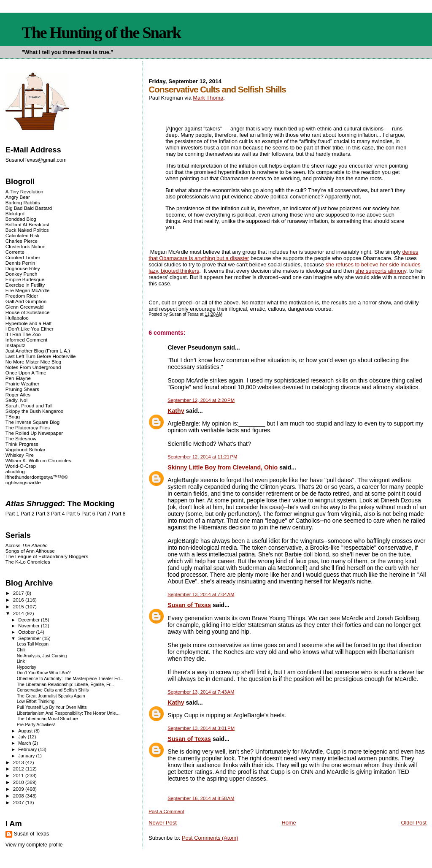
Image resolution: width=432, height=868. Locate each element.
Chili (21, 650)
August (26, 731)
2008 (19, 796)
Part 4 (58, 514)
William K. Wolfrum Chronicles (38, 460)
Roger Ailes (18, 395)
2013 (19, 762)
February (28, 749)
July (23, 737)
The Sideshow (21, 438)
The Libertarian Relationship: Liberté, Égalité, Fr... (65, 685)
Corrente (15, 252)
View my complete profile (34, 845)
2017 (19, 593)
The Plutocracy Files (28, 427)
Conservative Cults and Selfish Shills (53, 690)
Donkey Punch (22, 274)
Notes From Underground (33, 367)
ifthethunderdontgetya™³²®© (37, 477)
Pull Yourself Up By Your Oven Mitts (52, 707)
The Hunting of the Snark (101, 33)
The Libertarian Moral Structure (47, 719)
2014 (19, 613)
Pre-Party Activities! (36, 725)
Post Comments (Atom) (210, 838)
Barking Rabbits (23, 202)
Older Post (414, 823)
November (30, 626)
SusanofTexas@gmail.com (36, 160)
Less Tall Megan (33, 644)
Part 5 (73, 514)
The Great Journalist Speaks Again (51, 696)
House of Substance (28, 312)
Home (289, 823)
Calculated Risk (23, 235)
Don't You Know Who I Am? (44, 673)
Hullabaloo (17, 318)
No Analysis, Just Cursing (42, 656)
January (27, 756)
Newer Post (162, 823)
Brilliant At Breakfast (27, 224)
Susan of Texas (189, 605)
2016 (19, 600)
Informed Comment (26, 340)
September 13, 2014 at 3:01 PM (201, 728)
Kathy (176, 411)
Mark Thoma (208, 98)
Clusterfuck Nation (26, 246)
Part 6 (88, 514)
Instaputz (15, 345)
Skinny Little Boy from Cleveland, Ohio (223, 467)
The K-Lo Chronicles (28, 562)
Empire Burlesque (25, 279)
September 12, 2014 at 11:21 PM (202, 457)
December (30, 620)
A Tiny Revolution (24, 191)
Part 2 (28, 514)
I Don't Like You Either (30, 329)
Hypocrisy (27, 667)
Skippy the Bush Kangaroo (34, 411)
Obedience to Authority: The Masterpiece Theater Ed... (70, 679)
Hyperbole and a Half (28, 323)
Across (27, 545)
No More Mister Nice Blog (33, 362)
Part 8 (119, 514)
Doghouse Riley (23, 268)
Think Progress (22, 444)
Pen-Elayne (18, 378)
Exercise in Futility (25, 285)
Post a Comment (166, 811)
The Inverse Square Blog (32, 422)
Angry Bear (18, 197)
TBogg (13, 416)
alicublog (15, 471)
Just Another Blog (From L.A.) (38, 351)
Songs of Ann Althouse (30, 551)
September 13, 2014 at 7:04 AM (201, 594)
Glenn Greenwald (24, 307)
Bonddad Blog (21, 219)
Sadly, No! (17, 400)
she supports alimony (381, 271)
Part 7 (104, 514)
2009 (19, 789)
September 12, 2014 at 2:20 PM (201, 400)
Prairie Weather (22, 384)
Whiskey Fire (20, 455)
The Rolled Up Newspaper (34, 433)
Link (21, 661)
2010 (19, 782)
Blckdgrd (15, 213)
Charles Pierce (22, 241)
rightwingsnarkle (23, 482)
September (30, 638)
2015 (19, 606)
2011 (19, 775)
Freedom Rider (22, 296)
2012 (19, 769)
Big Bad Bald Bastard (29, 208)
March (25, 743)
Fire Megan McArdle (28, 290)
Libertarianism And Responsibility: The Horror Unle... (68, 713)
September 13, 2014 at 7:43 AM (201, 692)
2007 (19, 802)
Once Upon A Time (26, 373)
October (27, 632)
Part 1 (12, 514)
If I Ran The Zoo (23, 334)
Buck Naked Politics (27, 230)
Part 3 (43, 514)
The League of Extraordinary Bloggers (47, 556)
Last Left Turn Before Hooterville (41, 356)
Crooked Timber (23, 257)
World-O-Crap (21, 466)
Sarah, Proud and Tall (29, 406)
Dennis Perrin (20, 263)
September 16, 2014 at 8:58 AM (201, 798)
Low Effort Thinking (36, 701)
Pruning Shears (22, 389)
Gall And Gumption (26, 301)
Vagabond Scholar (26, 449)
